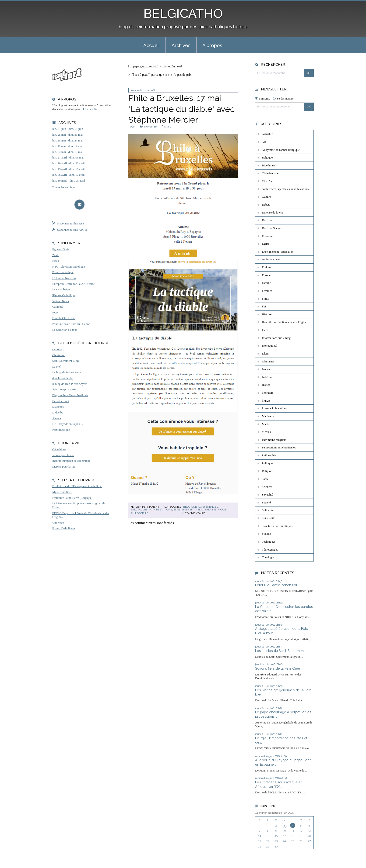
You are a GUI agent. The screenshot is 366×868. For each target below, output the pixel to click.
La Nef (56, 367)
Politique (267, 463)
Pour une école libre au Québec (71, 324)
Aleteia (57, 418)
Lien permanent (145, 507)
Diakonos (58, 407)
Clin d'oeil (268, 181)
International (269, 346)
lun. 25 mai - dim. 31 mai (67, 135)
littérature (268, 393)
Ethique (220, 510)
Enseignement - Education (193, 510)
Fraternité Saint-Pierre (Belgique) (72, 498)
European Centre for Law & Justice (74, 284)
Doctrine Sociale (272, 228)
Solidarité (268, 510)
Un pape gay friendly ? (143, 66)
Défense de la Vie (272, 213)
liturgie (266, 401)
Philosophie (139, 513)
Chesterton (59, 355)
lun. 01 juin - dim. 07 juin (68, 129)
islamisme (268, 362)
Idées (265, 330)
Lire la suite (90, 109)
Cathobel (58, 307)
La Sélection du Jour (65, 330)
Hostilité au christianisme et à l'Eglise (284, 322)
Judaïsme (267, 377)
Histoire (267, 314)
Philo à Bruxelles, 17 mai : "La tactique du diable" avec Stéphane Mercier (181, 109)
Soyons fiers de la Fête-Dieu (278, 668)
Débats (266, 205)
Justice (266, 385)
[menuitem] (151, 45)
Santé (265, 479)
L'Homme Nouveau (64, 278)
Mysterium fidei (62, 492)
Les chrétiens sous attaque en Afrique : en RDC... (279, 784)
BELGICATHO (183, 13)
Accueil (151, 45)
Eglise (266, 244)
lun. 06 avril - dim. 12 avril (69, 175)
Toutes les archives (64, 187)
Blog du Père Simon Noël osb (70, 395)
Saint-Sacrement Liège (66, 361)
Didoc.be (58, 413)
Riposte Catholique (64, 295)
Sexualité (267, 495)
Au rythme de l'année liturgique (281, 150)
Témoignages (270, 550)
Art (264, 142)
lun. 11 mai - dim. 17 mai (67, 146)
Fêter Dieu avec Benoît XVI (276, 585)
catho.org (58, 349)
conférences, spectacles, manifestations (285, 189)
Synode (266, 534)
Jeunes (266, 369)
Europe (266, 275)
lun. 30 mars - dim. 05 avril (69, 181)
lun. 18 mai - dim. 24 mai (67, 141)
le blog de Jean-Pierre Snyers (70, 384)
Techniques (269, 542)
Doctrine (267, 220)
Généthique (59, 449)
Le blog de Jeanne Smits (67, 372)
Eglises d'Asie (61, 249)
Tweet (132, 127)
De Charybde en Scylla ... (68, 424)
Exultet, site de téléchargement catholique (77, 486)
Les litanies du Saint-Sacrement (280, 651)
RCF (55, 313)
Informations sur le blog (276, 338)
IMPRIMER (148, 127)
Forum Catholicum (64, 528)
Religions (268, 471)
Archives (181, 45)
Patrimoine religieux (274, 440)
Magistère (268, 416)
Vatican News (61, 301)
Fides (56, 261)
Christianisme (270, 173)
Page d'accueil (173, 66)
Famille (266, 283)
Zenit (55, 255)
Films (265, 299)
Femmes (267, 291)
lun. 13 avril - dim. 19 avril (69, 169)
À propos (212, 45)
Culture (266, 197)
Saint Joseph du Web (65, 389)
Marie (266, 424)
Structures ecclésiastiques (277, 526)
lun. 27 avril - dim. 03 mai (68, 158)
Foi (264, 307)
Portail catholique (63, 272)
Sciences (267, 487)
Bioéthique (268, 165)
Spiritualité (269, 518)
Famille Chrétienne (64, 318)
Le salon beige (61, 289)
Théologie (268, 557)
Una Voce (58, 523)
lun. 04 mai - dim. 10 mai (67, 152)
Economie (268, 236)
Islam (265, 354)
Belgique (190, 507)
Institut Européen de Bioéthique (71, 461)
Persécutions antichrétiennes (279, 448)
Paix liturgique (61, 430)
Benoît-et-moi (61, 401)
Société (266, 503)
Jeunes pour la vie (63, 455)
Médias (266, 432)
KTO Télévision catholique (69, 267)
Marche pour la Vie (64, 467)
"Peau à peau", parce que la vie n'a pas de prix (162, 75)
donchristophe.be (63, 378)
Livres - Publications (274, 408)
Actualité (267, 134)
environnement (271, 259)
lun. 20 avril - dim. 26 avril (69, 163)
